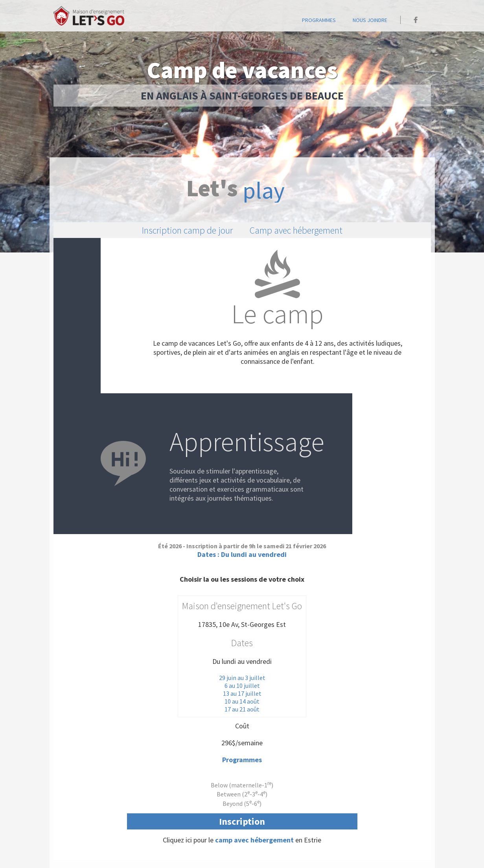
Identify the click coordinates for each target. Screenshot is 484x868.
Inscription (242, 821)
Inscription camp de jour (187, 230)
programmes (319, 20)
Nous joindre (370, 20)
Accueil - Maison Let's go (89, 16)
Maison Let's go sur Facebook (416, 20)
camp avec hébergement (254, 840)
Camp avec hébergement (296, 230)
